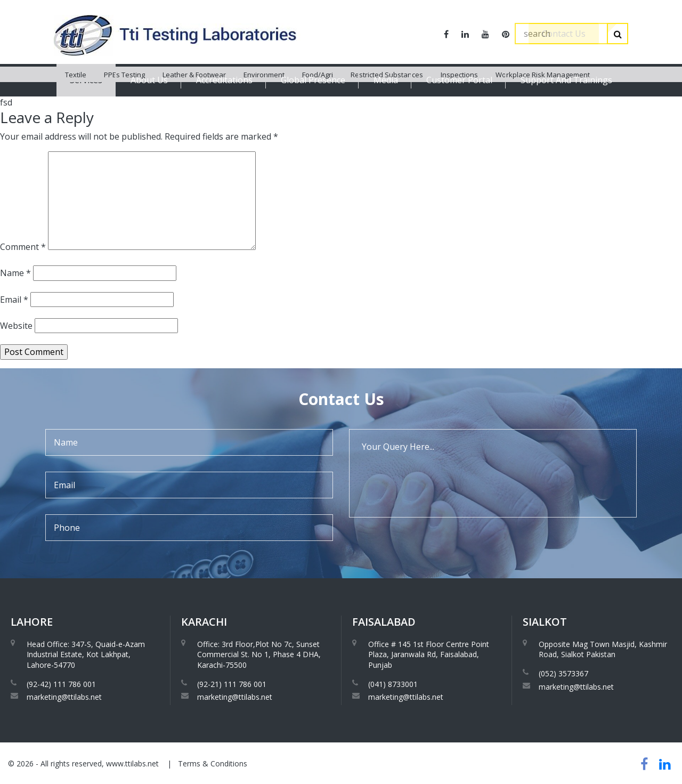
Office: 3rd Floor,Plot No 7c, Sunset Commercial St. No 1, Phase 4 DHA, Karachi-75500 (259, 654)
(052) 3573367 (563, 673)
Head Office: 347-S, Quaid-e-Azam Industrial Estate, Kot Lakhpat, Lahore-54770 (86, 654)
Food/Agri (318, 107)
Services (86, 80)
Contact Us (564, 34)
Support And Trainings (566, 80)
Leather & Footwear (194, 107)
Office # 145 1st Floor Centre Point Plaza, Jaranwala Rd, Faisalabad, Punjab (429, 654)
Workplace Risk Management (543, 107)
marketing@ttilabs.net (64, 697)
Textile (76, 107)
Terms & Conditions (213, 763)
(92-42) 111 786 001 (61, 684)
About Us (149, 80)
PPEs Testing (124, 107)
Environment (264, 107)
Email (14, 300)
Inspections (459, 107)
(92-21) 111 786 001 (232, 684)
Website (16, 326)
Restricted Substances (387, 107)
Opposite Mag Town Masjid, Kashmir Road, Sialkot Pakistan (603, 649)
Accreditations (224, 80)
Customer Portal (459, 80)
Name (15, 273)
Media (386, 80)
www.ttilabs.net (132, 763)
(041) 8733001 (393, 684)
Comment (23, 247)
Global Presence (313, 80)
